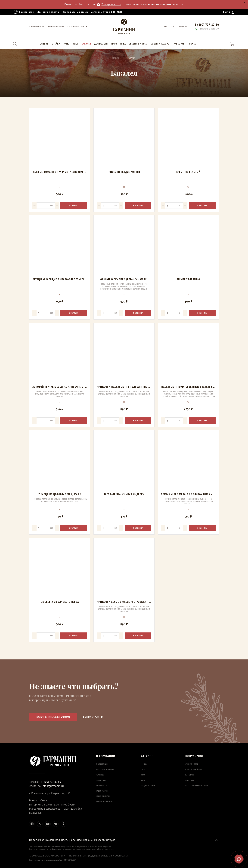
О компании (37, 27)
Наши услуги (102, 791)
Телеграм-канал (109, 4)
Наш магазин (24, 12)
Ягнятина (190, 780)
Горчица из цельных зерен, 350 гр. (60, 494)
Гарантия (100, 775)
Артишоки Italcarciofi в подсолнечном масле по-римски (135, 387)
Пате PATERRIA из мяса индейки (124, 494)
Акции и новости (56, 26)
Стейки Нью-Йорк (194, 769)
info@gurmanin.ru (53, 786)
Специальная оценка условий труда (93, 840)
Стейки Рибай (192, 764)
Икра (114, 44)
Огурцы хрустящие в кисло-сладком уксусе (61, 279)
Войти (229, 12)
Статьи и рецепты (78, 27)
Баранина (190, 775)
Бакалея (86, 44)
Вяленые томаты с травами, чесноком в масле (63, 172)
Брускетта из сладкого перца (60, 602)
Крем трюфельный (188, 172)
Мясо (76, 44)
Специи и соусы (138, 44)
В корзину (74, 205)
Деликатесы (101, 44)
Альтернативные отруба (197, 786)
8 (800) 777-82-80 (93, 717)
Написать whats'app (207, 29)
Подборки (179, 44)
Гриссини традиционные (124, 172)
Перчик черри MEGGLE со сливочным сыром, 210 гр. (194, 494)
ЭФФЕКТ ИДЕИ (70, 860)
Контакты (182, 27)
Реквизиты (101, 780)
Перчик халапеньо (188, 279)
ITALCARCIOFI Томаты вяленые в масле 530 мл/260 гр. (195, 387)
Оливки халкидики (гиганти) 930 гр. (124, 279)
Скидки (44, 44)
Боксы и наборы (160, 44)
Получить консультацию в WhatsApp (53, 717)
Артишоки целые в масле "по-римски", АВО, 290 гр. (130, 602)
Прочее (192, 44)
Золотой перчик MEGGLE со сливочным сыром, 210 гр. (68, 387)
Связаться (169, 27)
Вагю (66, 44)
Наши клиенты (103, 796)
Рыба (123, 44)
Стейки (56, 44)
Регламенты (102, 786)
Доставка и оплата (48, 12)
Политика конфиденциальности (49, 840)
